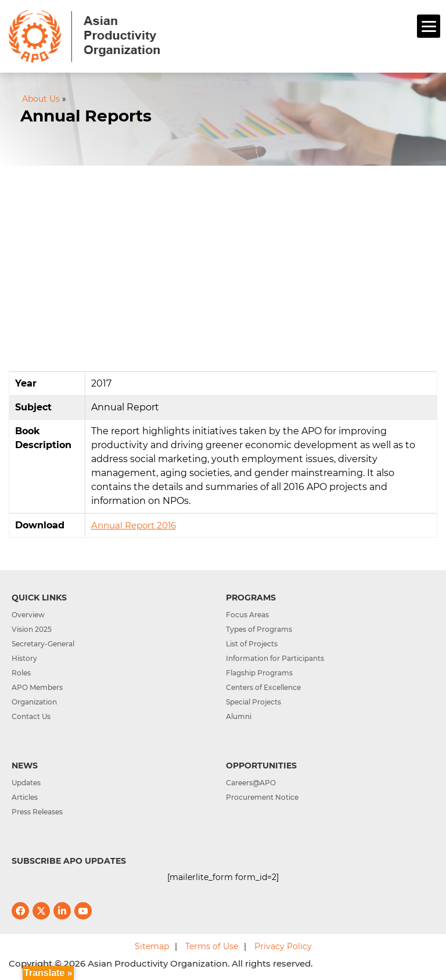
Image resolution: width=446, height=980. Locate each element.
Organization (34, 702)
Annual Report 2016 (134, 525)
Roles (21, 673)
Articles (25, 797)
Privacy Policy (283, 946)
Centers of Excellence (263, 687)
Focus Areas (247, 615)
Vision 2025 (32, 629)
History (24, 658)
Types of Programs (259, 629)
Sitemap (152, 946)
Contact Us (31, 716)
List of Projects (252, 644)
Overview (28, 615)
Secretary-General (43, 644)
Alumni (239, 716)
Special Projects (253, 702)
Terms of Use (212, 946)
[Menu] (429, 26)
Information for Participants (275, 658)
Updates (26, 783)
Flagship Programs (259, 673)
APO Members (37, 687)
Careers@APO (251, 783)
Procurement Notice (262, 797)
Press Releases (37, 812)
